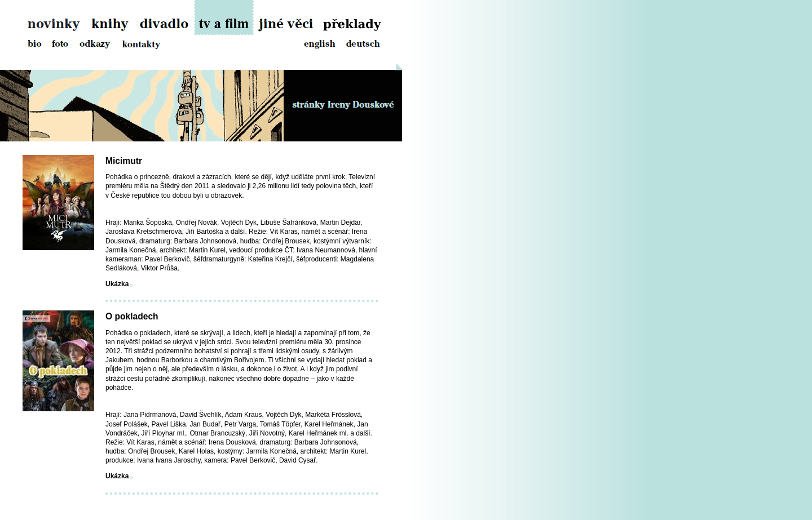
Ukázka (117, 284)
